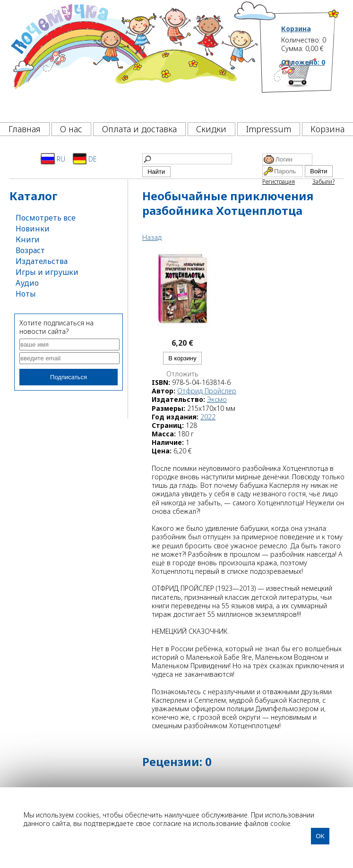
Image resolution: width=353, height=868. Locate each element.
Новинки (33, 229)
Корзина (296, 29)
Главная (25, 129)
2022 (208, 417)
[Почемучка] (133, 59)
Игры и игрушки (47, 272)
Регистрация (279, 182)
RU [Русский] (53, 159)
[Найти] (187, 159)
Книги (28, 239)
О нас (71, 129)
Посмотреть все (46, 218)
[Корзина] (310, 87)
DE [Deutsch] (85, 159)
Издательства (42, 261)
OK (320, 836)
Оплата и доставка (139, 129)
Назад (152, 237)
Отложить (182, 374)
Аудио (27, 283)
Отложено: (303, 62)
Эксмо (217, 399)
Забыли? (323, 182)
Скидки (211, 129)
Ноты (26, 294)
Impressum (269, 129)
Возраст (30, 250)
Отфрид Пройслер (207, 391)
